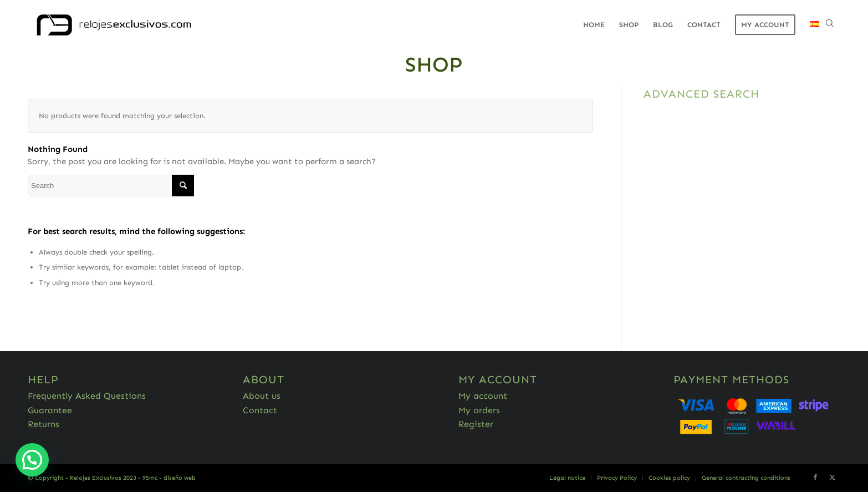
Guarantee (50, 410)
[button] (32, 460)
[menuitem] (594, 25)
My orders (479, 410)
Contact (260, 410)
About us (262, 396)
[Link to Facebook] (815, 478)
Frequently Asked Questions (87, 396)
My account (483, 396)
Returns (44, 424)
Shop (434, 64)
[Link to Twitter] (832, 478)
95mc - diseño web (169, 478)
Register (476, 424)
